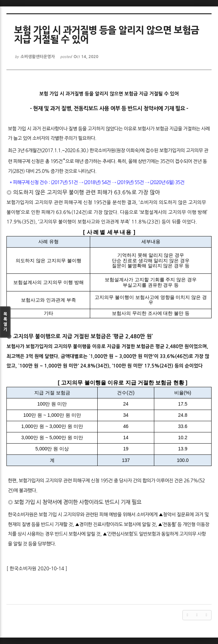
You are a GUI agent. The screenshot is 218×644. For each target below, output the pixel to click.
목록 (5, 322)
